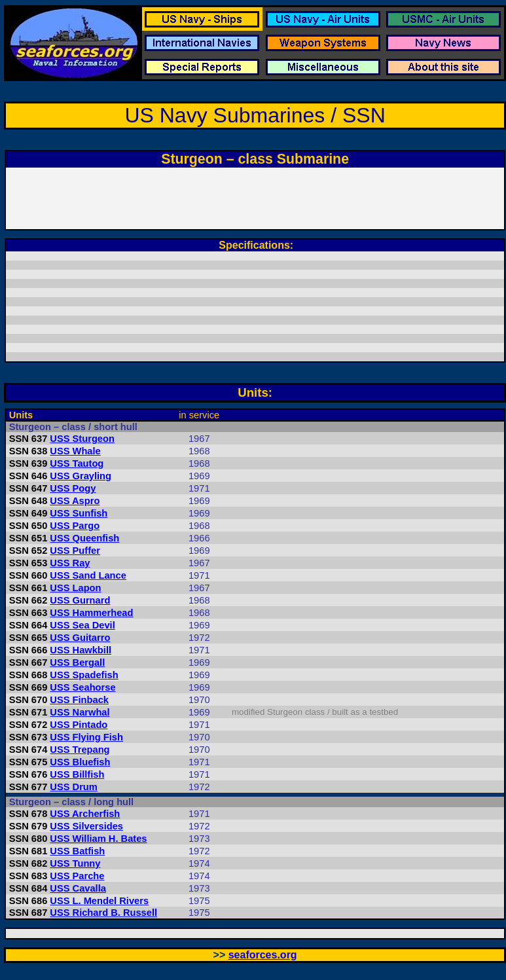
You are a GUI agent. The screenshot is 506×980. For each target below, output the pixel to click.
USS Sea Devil (82, 625)
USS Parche (77, 876)
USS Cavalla (78, 888)
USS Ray (70, 563)
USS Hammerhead (91, 613)
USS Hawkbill (81, 650)
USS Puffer (75, 551)
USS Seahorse (82, 687)
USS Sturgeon (82, 439)
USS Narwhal (80, 712)
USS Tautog (77, 463)
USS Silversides (86, 826)
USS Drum (73, 787)
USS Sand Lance (88, 575)
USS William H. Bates (98, 839)
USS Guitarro (80, 638)
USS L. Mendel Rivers (99, 901)
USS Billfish (77, 774)
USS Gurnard (80, 600)
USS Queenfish (84, 538)
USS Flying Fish (86, 737)
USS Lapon (75, 588)
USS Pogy (73, 488)
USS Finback (79, 700)
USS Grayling (81, 476)
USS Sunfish (79, 513)
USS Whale (75, 451)
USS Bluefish (80, 762)
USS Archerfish (85, 814)
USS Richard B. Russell (103, 913)
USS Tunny (75, 863)
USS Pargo (75, 526)
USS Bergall (77, 662)
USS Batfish (77, 851)
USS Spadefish (84, 675)
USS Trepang (80, 750)
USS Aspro (75, 501)
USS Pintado (79, 725)
